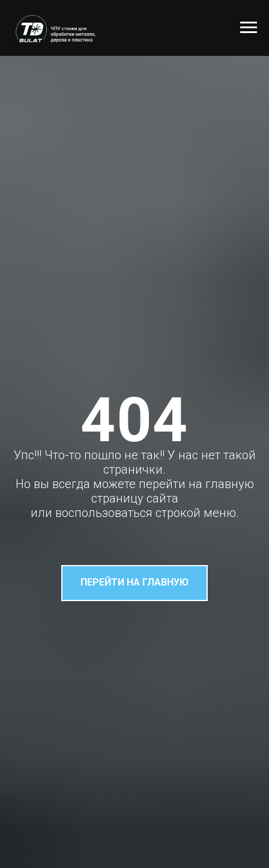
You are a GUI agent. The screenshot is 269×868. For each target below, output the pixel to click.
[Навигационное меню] (249, 28)
